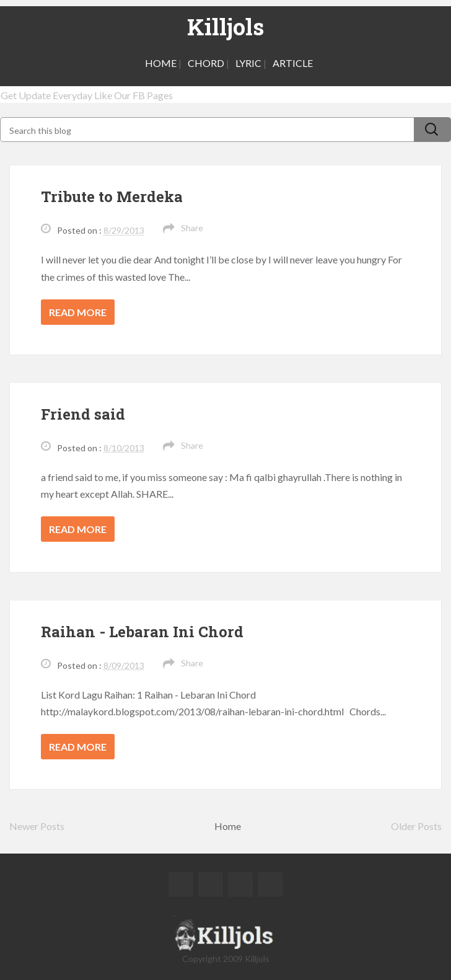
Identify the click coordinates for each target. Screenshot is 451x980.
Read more (78, 312)
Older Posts (416, 826)
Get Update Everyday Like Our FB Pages (87, 95)
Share (192, 228)
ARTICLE (293, 63)
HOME (161, 63)
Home (228, 826)
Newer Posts (37, 826)
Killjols (225, 27)
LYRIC (248, 63)
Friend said (83, 414)
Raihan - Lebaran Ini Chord (142, 632)
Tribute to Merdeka (112, 196)
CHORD (206, 63)
